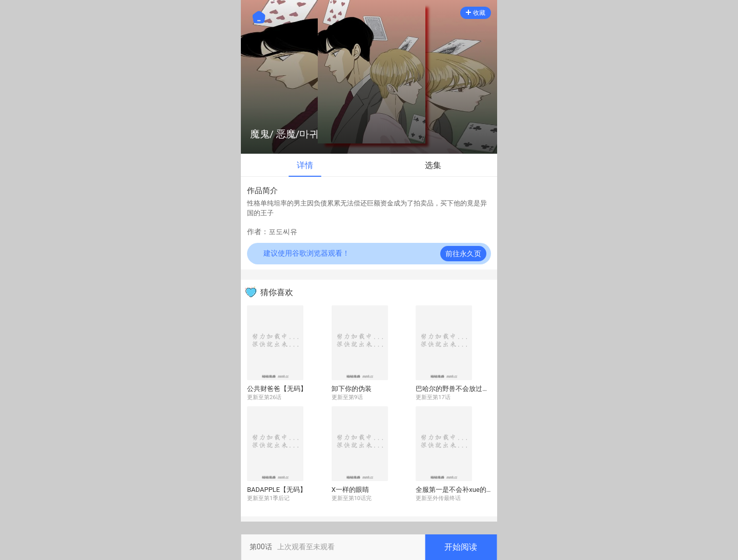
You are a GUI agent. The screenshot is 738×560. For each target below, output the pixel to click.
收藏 (476, 13)
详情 (305, 165)
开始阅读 (461, 547)
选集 (433, 165)
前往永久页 (463, 254)
